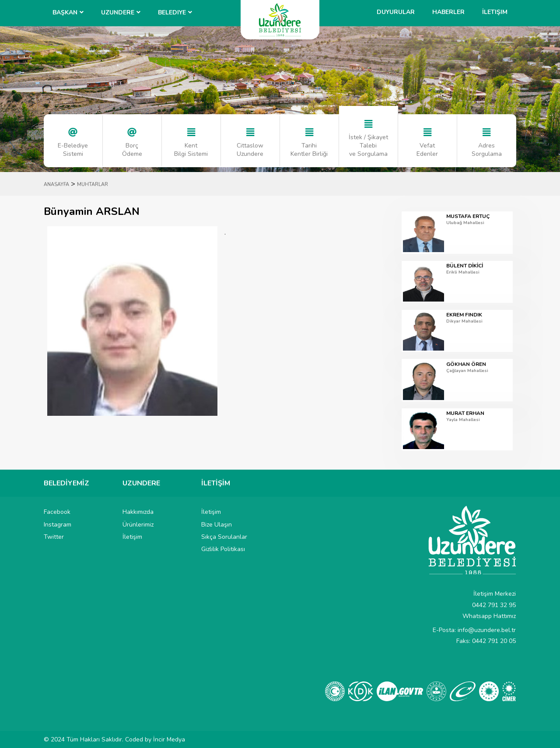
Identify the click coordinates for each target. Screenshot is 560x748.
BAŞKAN (65, 12)
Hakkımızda (138, 512)
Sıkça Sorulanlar (224, 537)
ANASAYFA (56, 184)
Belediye (172, 12)
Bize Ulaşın (217, 525)
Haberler (448, 12)
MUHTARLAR (93, 184)
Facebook (57, 512)
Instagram (58, 525)
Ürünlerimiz (138, 525)
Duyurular (396, 12)
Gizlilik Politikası (223, 549)
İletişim (495, 12)
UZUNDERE (118, 12)
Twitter (54, 537)
